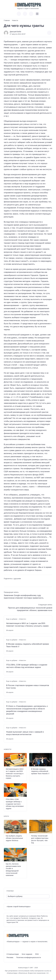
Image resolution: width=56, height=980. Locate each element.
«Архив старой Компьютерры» (19, 906)
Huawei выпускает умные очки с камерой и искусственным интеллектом (25, 733)
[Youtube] (12, 947)
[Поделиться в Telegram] (9, 582)
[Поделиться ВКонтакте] (5, 582)
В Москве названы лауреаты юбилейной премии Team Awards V (27, 645)
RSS (37, 954)
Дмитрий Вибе (16, 32)
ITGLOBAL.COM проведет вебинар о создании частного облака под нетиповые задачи (27, 666)
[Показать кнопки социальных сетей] (19, 14)
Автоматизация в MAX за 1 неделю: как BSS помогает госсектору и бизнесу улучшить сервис (27, 625)
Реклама (10, 957)
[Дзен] (21, 947)
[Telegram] (16, 947)
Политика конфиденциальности (29, 957)
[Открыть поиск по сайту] (31, 14)
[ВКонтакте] (8, 947)
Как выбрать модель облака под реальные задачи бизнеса (14, 838)
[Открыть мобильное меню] (37, 14)
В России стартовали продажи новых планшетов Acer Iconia (28, 687)
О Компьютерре (13, 954)
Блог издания (27, 954)
